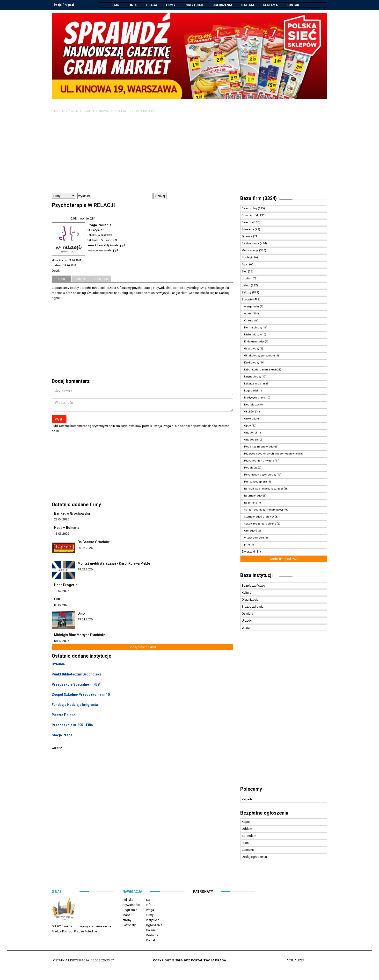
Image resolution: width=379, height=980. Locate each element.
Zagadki (248, 799)
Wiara (246, 628)
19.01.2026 (85, 620)
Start (116, 5)
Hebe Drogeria (66, 585)
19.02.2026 (85, 570)
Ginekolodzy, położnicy (259, 356)
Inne (247, 545)
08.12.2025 (62, 641)
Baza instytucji (256, 575)
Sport (245, 265)
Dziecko (248, 223)
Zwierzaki (249, 552)
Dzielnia (58, 664)
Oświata (247, 614)
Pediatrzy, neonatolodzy (259, 447)
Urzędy (247, 621)
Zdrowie (103, 111)
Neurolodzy (251, 405)
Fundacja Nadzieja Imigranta (75, 705)
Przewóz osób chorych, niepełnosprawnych (272, 454)
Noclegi (247, 258)
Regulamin (130, 910)
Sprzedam (249, 836)
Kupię (246, 822)
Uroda (246, 279)
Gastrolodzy (252, 349)
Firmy (171, 5)
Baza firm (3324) (259, 199)
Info (134, 5)
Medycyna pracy (255, 398)
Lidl (57, 599)
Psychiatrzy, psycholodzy (135, 111)
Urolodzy (250, 531)
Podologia (251, 468)
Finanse (247, 237)
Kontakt (294, 5)
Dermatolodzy (253, 328)
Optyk (248, 426)
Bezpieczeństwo (253, 586)
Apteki (248, 314)
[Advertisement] (189, 157)
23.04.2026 (62, 520)
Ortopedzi (250, 440)
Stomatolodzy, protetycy (259, 517)
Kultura (247, 593)
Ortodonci (251, 433)
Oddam (247, 829)
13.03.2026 (62, 534)
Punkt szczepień (255, 482)
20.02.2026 (85, 548)
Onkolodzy (251, 419)
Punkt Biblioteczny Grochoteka (77, 675)
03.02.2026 (62, 605)
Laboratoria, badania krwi (260, 370)
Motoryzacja (250, 251)
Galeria (248, 5)
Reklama (270, 5)
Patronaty (129, 925)
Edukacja (248, 230)
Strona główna (65, 111)
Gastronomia (251, 244)
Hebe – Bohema (67, 528)
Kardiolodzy (252, 363)
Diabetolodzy (252, 335)
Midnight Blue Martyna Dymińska (80, 635)
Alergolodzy (252, 307)
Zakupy (247, 293)
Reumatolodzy (253, 496)
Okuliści (249, 412)
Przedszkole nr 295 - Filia (72, 725)
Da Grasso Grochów (94, 542)
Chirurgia (250, 321)
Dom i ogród (250, 216)
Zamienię (248, 850)
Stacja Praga (62, 735)
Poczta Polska (64, 715)
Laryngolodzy (253, 377)
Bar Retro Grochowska (72, 514)
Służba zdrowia (253, 607)
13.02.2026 (62, 591)
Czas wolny (250, 209)
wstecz (57, 748)
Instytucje (194, 5)
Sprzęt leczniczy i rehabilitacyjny (265, 510)
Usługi (246, 286)
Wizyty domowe (254, 538)
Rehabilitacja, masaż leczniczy (264, 489)
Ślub (245, 272)
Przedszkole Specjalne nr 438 (76, 685)
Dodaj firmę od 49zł (142, 647)
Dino (81, 614)
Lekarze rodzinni (255, 384)
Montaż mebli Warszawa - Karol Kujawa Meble (114, 564)
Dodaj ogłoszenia (254, 857)
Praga (152, 5)
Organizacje (250, 600)
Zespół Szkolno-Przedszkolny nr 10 (81, 695)
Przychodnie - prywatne (259, 461)
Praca (246, 843)
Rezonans (251, 503)
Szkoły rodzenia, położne (260, 524)
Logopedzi (251, 391)
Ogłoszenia (222, 5)
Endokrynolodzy (254, 342)
